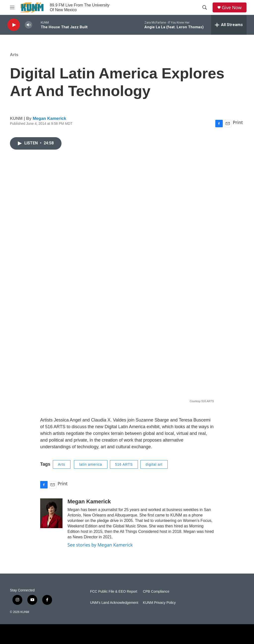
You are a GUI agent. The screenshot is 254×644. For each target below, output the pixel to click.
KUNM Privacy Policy (159, 603)
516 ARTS (124, 464)
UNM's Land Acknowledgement (114, 603)
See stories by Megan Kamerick (100, 545)
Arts (14, 55)
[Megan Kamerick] (51, 513)
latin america (91, 464)
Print (238, 122)
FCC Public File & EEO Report (114, 592)
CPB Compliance (156, 592)
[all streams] (229, 25)
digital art (154, 464)
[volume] (29, 25)
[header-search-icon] (205, 7)
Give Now (232, 8)
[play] (14, 25)
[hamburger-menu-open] (12, 7)
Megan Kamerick (49, 118)
